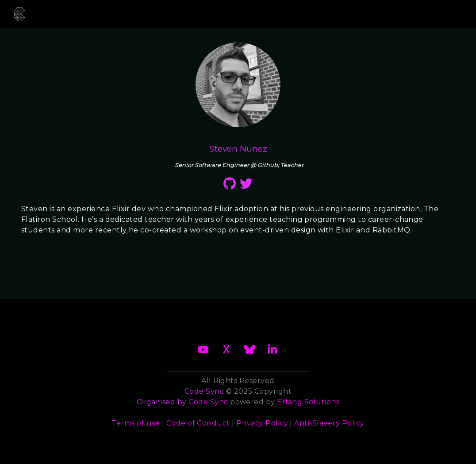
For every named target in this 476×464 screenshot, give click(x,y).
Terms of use (136, 423)
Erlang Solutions (308, 402)
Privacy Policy (262, 423)
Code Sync (208, 402)
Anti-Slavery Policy (329, 423)
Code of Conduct (198, 423)
